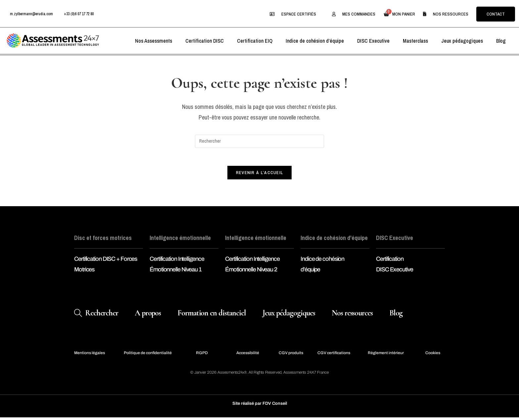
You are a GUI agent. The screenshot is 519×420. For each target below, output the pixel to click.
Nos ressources (352, 315)
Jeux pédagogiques (462, 41)
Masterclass (415, 41)
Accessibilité (248, 355)
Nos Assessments (154, 41)
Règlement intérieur (386, 355)
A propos (148, 315)
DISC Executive (373, 41)
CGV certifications (334, 355)
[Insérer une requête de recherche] (259, 141)
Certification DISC (205, 41)
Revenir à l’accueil (260, 175)
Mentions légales (90, 355)
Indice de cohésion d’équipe (315, 41)
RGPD (202, 355)
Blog (501, 41)
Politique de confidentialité (148, 355)
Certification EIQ (255, 41)
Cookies (433, 355)
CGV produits (291, 355)
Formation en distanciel (212, 315)
